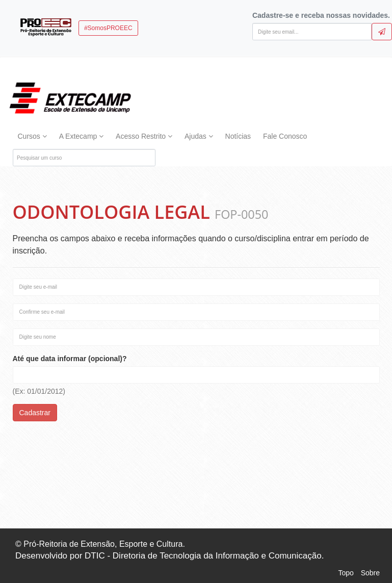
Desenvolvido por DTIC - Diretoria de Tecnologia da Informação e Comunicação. (169, 556)
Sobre (370, 573)
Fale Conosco (285, 136)
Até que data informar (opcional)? (70, 359)
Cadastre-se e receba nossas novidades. (321, 15)
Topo (346, 573)
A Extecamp (82, 136)
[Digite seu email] (312, 32)
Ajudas (199, 136)
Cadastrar (35, 413)
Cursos (32, 136)
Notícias (238, 136)
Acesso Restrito (144, 136)
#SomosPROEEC (108, 28)
